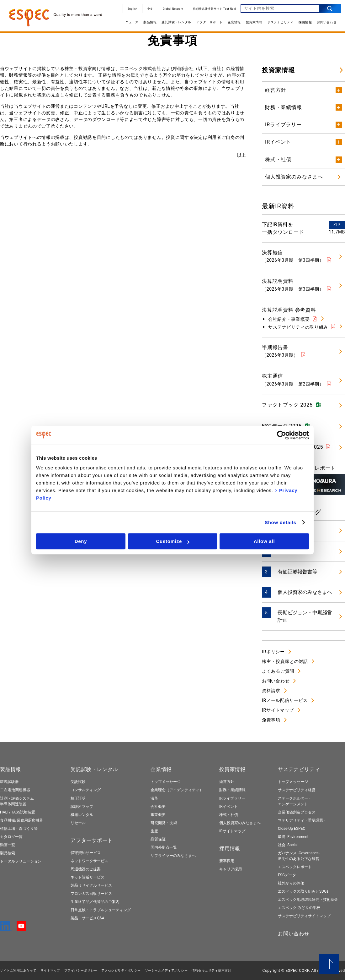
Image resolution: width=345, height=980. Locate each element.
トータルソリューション (21, 861)
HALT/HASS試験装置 (18, 812)
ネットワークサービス (89, 861)
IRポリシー (273, 652)
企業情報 (232, 24)
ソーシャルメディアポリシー (166, 970)
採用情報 (303, 24)
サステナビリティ (278, 24)
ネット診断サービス (88, 877)
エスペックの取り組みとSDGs (303, 891)
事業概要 (158, 815)
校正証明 (78, 798)
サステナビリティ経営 (297, 790)
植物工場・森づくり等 (19, 829)
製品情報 (147, 24)
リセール (78, 823)
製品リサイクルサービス (91, 885)
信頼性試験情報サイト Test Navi (212, 11)
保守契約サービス (86, 853)
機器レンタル (82, 815)
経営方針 (227, 782)
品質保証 (158, 839)
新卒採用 (227, 861)
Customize (173, 541)
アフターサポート (207, 24)
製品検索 (8, 853)
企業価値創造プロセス (297, 812)
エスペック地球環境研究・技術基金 (308, 900)
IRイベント (228, 807)
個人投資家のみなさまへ (305, 592)
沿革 (154, 798)
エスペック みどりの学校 (299, 908)
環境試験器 (9, 782)
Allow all (264, 541)
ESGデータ (287, 875)
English (130, 11)
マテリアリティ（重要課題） (302, 820)
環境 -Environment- (294, 837)
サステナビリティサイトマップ (304, 916)
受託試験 (78, 782)
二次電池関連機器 (15, 790)
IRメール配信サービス (285, 700)
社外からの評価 (291, 883)
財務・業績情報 (232, 790)
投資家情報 (252, 24)
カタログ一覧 (11, 837)
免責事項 (271, 720)
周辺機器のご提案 (86, 869)
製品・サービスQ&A (88, 918)
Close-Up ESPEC (292, 829)
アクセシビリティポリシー (121, 970)
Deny (81, 541)
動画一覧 (8, 845)
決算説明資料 (293, 285)
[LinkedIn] (6, 928)
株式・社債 (229, 815)
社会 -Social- (288, 845)
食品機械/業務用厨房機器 (21, 820)
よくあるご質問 (278, 671)
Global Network (170, 11)
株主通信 (293, 380)
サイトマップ (50, 970)
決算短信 (293, 256)
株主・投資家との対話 (285, 661)
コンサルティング (86, 790)
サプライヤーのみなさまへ (173, 856)
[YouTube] (21, 928)
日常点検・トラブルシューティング (101, 910)
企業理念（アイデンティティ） (177, 790)
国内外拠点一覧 (164, 847)
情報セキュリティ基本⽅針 (211, 970)
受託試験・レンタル (174, 24)
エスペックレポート (295, 867)
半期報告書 (280, 351)
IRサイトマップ (278, 710)
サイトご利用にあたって (18, 970)
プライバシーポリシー (81, 970)
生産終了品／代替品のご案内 (95, 902)
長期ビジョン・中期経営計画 (305, 616)
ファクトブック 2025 (287, 405)
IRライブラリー (232, 798)
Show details (281, 522)
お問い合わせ (324, 24)
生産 (154, 831)
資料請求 (271, 691)
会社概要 (158, 807)
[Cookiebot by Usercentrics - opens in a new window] (281, 435)
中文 (148, 11)
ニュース (129, 24)
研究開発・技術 (164, 823)
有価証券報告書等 (297, 572)
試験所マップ (82, 807)
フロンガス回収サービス (91, 894)
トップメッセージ (166, 782)
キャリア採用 (231, 869)
